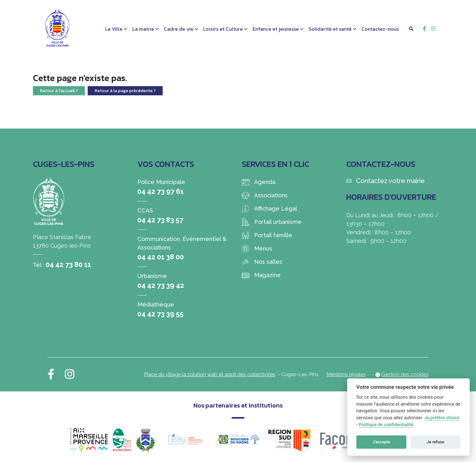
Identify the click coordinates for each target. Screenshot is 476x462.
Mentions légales (346, 374)
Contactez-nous (380, 29)
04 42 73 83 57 (160, 220)
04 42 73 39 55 (160, 314)
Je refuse (436, 442)
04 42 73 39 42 (161, 285)
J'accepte (381, 442)
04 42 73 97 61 (161, 191)
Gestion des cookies (405, 374)
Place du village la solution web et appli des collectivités (210, 374)
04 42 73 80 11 (68, 264)
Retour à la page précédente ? (125, 91)
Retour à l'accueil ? (59, 91)
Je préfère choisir (442, 418)
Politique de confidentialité (386, 425)
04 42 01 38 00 (161, 257)
